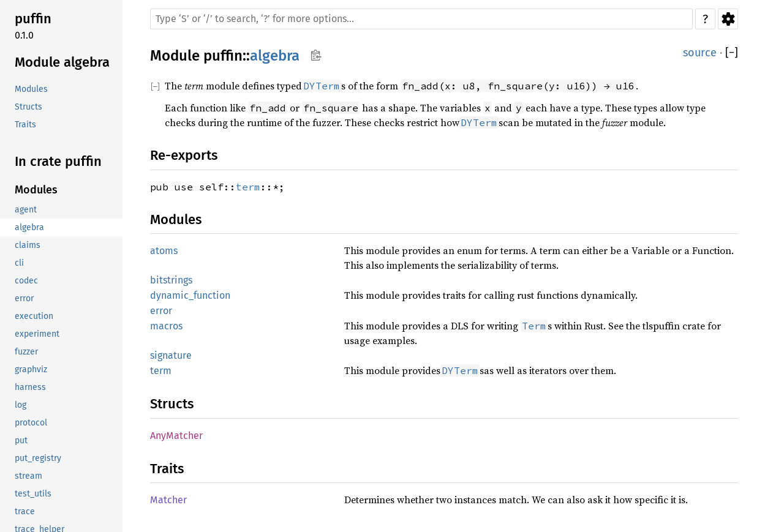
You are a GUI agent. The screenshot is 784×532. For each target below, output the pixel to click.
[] (732, 53)
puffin (223, 56)
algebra (275, 56)
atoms (164, 251)
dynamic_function (190, 295)
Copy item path (316, 55)
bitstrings (171, 280)
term (248, 187)
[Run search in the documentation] (421, 19)
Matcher (168, 500)
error (161, 311)
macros (166, 326)
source (700, 53)
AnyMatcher (176, 436)
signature (171, 355)
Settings (728, 19)
